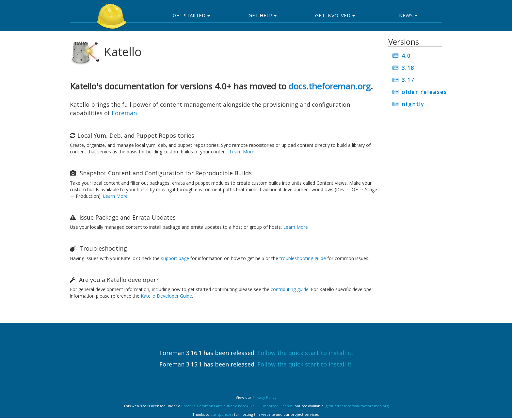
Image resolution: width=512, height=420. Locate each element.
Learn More (242, 152)
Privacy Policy (264, 397)
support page (175, 258)
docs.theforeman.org (330, 86)
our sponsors (222, 414)
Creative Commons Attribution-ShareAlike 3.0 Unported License (237, 406)
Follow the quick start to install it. (305, 353)
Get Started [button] (191, 15)
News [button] (408, 15)
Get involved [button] (335, 15)
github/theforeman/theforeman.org (357, 406)
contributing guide (290, 289)
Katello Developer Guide (166, 296)
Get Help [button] (263, 15)
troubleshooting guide (303, 258)
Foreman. (125, 113)
